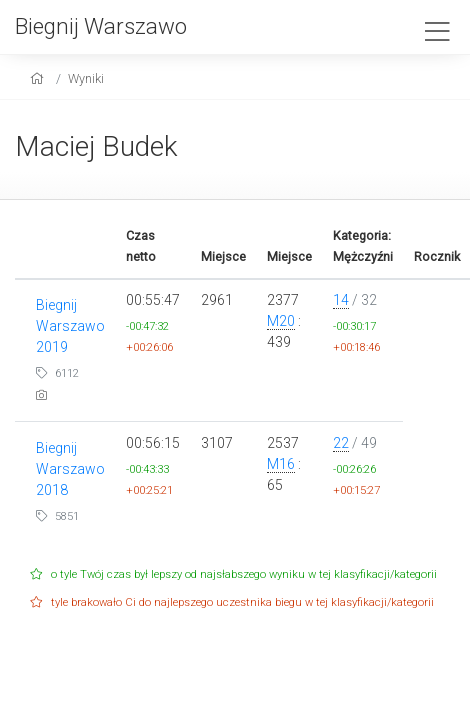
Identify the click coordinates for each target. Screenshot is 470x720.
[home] (39, 78)
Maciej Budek (96, 146)
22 (341, 443)
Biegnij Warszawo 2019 (70, 326)
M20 (281, 321)
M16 (281, 464)
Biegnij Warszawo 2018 (70, 469)
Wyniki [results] (86, 78)
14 (341, 300)
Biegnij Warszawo (101, 26)
